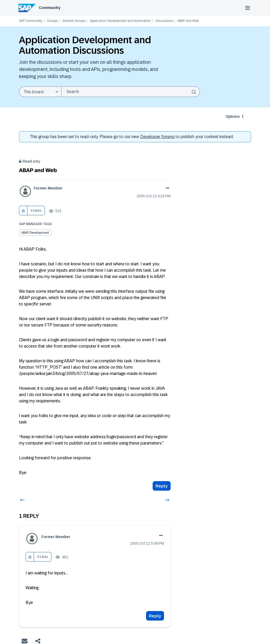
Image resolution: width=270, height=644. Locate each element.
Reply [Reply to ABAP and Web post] (162, 486)
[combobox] (131, 92)
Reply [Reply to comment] (155, 616)
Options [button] (233, 116)
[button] (23, 211)
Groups (52, 21)
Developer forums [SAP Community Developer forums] (157, 137)
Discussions (164, 21)
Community (50, 8)
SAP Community (31, 21)
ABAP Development (35, 233)
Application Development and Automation (120, 21)
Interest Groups (74, 21)
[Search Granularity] (40, 92)
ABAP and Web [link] (188, 21)
